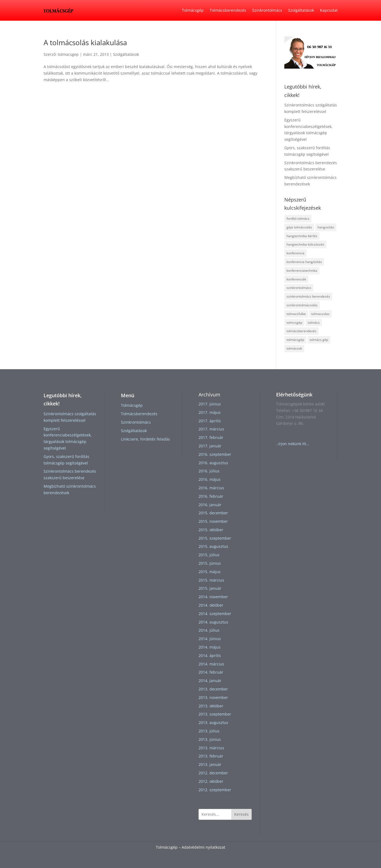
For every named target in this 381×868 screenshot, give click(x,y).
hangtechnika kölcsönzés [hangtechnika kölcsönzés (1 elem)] (305, 244)
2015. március (211, 580)
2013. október (211, 706)
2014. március (211, 664)
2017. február (211, 437)
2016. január (210, 505)
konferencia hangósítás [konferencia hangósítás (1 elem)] (304, 262)
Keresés (241, 814)
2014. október (211, 605)
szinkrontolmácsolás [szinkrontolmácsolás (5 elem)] (302, 305)
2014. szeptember (215, 614)
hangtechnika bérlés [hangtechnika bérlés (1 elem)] (302, 236)
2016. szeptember (215, 454)
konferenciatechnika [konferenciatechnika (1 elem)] (302, 271)
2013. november (213, 697)
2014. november (213, 597)
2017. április (210, 421)
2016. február (211, 496)
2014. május (210, 647)
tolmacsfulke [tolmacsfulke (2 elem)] (296, 314)
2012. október (211, 781)
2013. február (211, 756)
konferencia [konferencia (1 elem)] (295, 253)
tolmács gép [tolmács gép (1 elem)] (319, 340)
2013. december (213, 689)
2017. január (210, 446)
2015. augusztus (213, 546)
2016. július (209, 471)
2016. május (210, 479)
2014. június (210, 639)
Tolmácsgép (193, 10)
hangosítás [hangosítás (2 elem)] (326, 227)
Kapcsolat (329, 10)
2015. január (210, 588)
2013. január (210, 764)
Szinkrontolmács (267, 10)
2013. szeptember (215, 714)
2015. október (211, 530)
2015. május (210, 572)
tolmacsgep (68, 54)
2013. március (211, 748)
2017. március (211, 429)
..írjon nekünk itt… (293, 444)
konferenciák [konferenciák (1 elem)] (296, 279)
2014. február (211, 672)
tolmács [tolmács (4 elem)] (314, 323)
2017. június (210, 404)
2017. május (210, 412)
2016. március (211, 488)
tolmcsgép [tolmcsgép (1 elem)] (294, 323)
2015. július (209, 555)
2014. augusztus (213, 622)
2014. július (209, 630)
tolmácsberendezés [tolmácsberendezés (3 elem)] (301, 331)
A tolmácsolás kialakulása (85, 42)
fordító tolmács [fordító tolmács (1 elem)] (298, 218)
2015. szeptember (215, 538)
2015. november (213, 521)
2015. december (213, 513)
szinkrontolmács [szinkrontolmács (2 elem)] (299, 288)
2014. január (210, 681)
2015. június (210, 563)
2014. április (210, 655)
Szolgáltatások (301, 10)
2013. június (210, 739)
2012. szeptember (215, 790)
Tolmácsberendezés (228, 10)
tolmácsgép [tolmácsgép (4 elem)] (295, 340)
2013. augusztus (213, 722)
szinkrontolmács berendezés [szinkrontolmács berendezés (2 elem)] (308, 296)
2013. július (209, 731)
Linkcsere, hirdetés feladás (145, 439)
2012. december (213, 773)
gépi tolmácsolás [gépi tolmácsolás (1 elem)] (299, 227)
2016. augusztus (213, 463)
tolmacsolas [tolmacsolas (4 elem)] (320, 314)
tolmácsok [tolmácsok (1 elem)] (294, 348)
